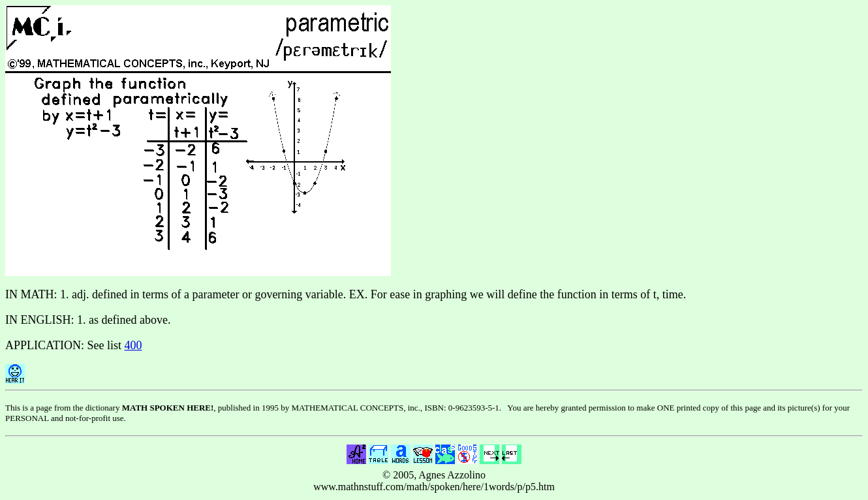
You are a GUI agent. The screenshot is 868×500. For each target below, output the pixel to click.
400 (133, 345)
